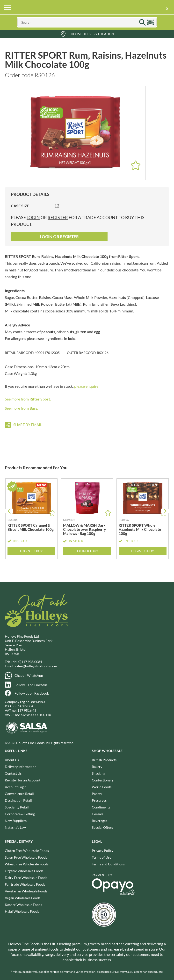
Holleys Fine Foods (87, 7)
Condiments (101, 807)
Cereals (98, 814)
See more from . (28, 399)
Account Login (16, 787)
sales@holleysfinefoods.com (36, 666)
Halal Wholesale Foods (22, 911)
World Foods (102, 787)
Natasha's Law (15, 827)
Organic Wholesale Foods (24, 871)
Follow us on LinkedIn (31, 685)
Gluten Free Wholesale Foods (27, 851)
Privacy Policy (103, 851)
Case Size (20, 206)
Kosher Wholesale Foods (23, 905)
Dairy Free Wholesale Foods (26, 878)
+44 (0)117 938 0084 (26, 662)
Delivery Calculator (127, 972)
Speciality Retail (17, 807)
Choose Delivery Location (91, 34)
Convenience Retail (19, 794)
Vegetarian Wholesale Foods (26, 891)
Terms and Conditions (108, 864)
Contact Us (13, 773)
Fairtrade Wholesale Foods (25, 884)
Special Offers (102, 827)
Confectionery (103, 780)
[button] (165, 511)
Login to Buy (31, 551)
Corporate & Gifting (20, 814)
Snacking (98, 773)
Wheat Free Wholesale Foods (27, 864)
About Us (12, 760)
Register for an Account (23, 780)
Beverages (99, 821)
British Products (104, 760)
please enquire (86, 386)
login (33, 217)
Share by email (28, 425)
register (58, 217)
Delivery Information (21, 767)
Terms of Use (101, 857)
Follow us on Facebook (32, 693)
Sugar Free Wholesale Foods (26, 857)
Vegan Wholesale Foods (23, 898)
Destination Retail (18, 800)
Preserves (99, 800)
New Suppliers (16, 821)
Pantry (97, 794)
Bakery (97, 767)
